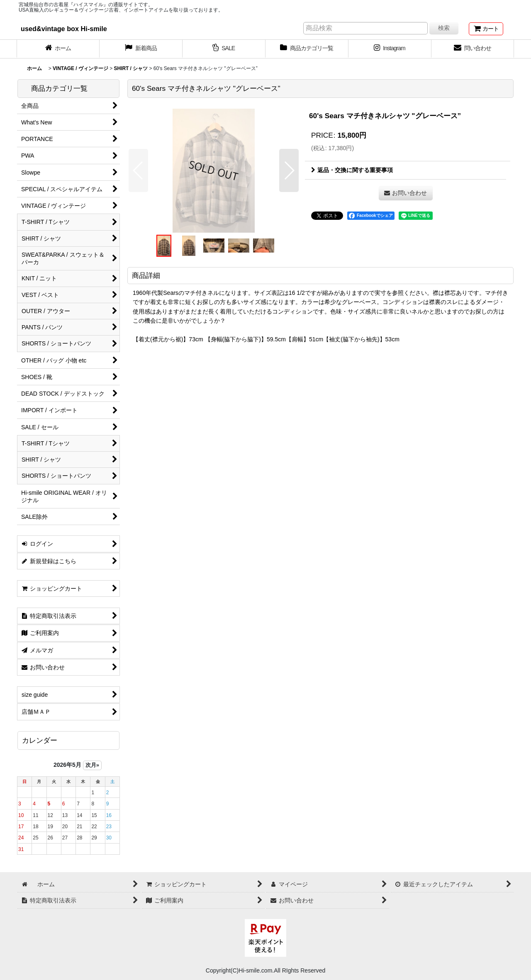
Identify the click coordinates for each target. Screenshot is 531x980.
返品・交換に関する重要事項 (352, 170)
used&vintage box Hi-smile (64, 29)
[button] (138, 170)
